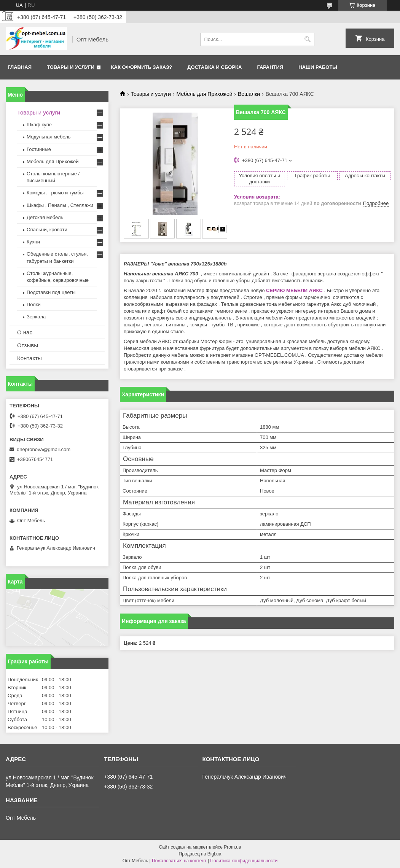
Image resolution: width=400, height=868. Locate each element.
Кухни (33, 242)
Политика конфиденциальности (244, 861)
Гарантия (270, 67)
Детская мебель (45, 217)
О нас (25, 332)
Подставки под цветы (51, 292)
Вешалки (249, 94)
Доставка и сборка (214, 67)
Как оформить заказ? (142, 67)
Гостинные (39, 149)
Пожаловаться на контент (179, 861)
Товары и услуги (71, 67)
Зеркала (36, 317)
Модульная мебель (49, 137)
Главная (20, 67)
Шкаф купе (39, 125)
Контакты (29, 358)
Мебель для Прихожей (205, 94)
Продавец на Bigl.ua (200, 854)
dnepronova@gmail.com (44, 449)
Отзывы (28, 345)
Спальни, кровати (47, 230)
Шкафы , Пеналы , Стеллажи (60, 205)
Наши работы (318, 67)
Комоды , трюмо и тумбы (55, 193)
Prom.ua (232, 847)
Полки (34, 304)
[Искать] (308, 39)
